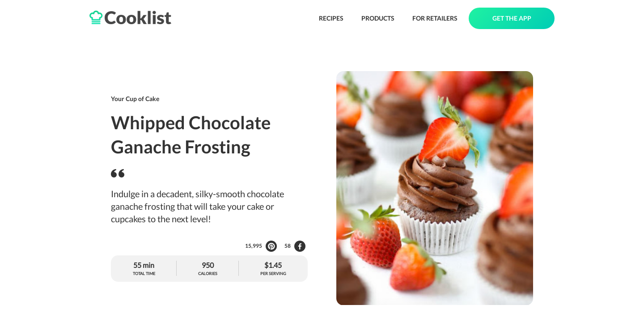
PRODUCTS (378, 18)
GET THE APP (512, 18)
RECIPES (331, 18)
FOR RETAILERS (435, 18)
